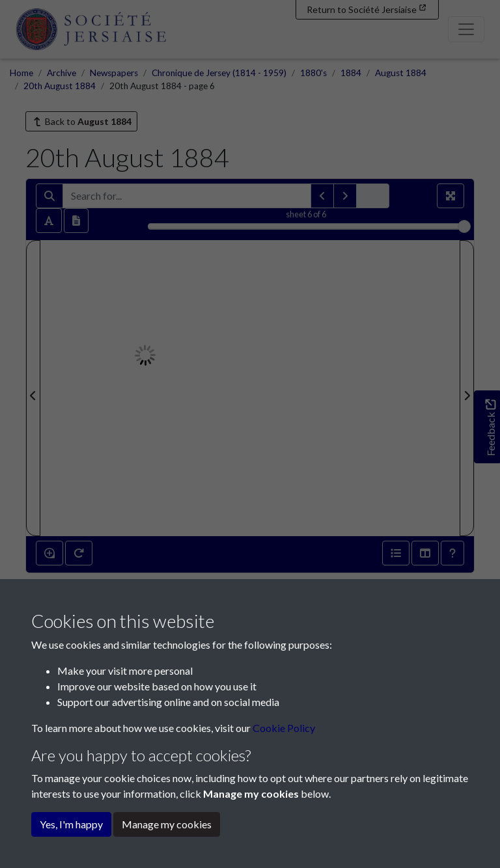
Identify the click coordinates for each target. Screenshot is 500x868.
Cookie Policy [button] (284, 728)
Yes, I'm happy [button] (71, 824)
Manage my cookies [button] (167, 824)
